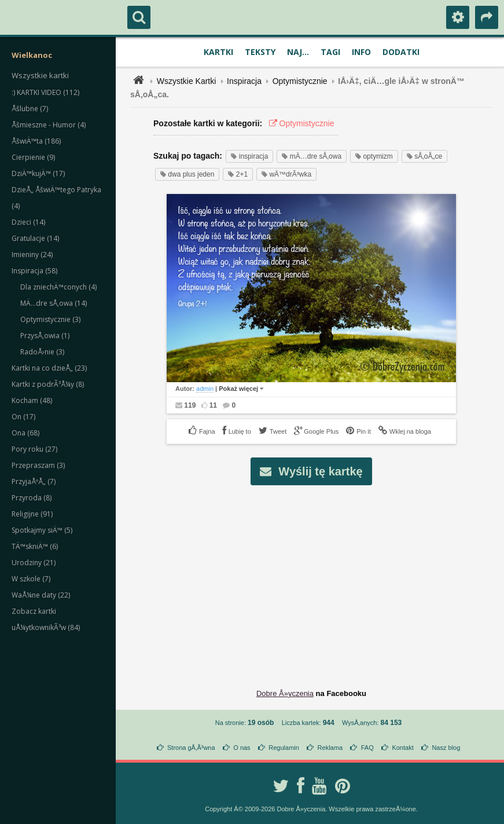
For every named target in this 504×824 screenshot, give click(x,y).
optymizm (374, 156)
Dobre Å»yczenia (285, 693)
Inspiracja (244, 81)
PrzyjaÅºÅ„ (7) (34, 481)
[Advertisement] (318, 578)
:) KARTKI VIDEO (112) (45, 92)
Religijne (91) (32, 514)
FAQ (367, 748)
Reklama (330, 748)
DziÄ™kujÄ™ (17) (38, 173)
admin (205, 389)
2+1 (238, 174)
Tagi (330, 52)
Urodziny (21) (34, 563)
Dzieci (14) (28, 222)
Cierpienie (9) (33, 157)
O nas (242, 748)
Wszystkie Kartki (187, 81)
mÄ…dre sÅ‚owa (312, 156)
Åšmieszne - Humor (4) (49, 125)
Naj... (298, 52)
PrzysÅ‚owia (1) (45, 336)
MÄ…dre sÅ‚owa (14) (54, 303)
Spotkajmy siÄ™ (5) (42, 530)
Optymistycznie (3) (50, 319)
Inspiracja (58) (34, 271)
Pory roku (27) (34, 449)
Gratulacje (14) (35, 238)
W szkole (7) (31, 579)
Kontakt (402, 748)
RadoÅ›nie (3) (42, 352)
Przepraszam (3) (38, 465)
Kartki (218, 52)
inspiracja (249, 156)
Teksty (260, 52)
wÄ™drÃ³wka (286, 174)
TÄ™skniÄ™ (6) (35, 546)
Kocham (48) (32, 400)
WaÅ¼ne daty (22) (41, 595)
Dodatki (401, 52)
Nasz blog (446, 748)
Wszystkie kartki (40, 75)
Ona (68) (25, 433)
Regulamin (284, 748)
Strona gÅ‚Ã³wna (191, 748)
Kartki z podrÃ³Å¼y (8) (48, 384)
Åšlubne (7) (30, 109)
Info (361, 52)
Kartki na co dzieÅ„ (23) (49, 368)
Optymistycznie (300, 81)
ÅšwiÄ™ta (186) (36, 141)
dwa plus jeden (187, 174)
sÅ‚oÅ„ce (424, 156)
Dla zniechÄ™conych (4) (58, 287)
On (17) (23, 417)
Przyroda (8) (32, 498)
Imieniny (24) (32, 254)
